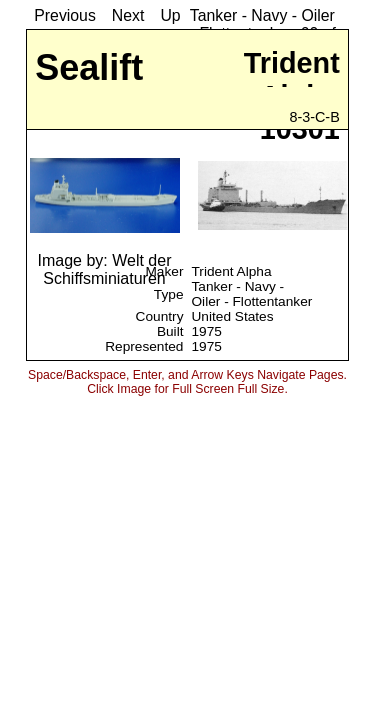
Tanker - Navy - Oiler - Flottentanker (251, 294)
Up (170, 15)
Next (128, 15)
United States (232, 316)
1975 (206, 331)
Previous (65, 15)
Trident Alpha (231, 271)
